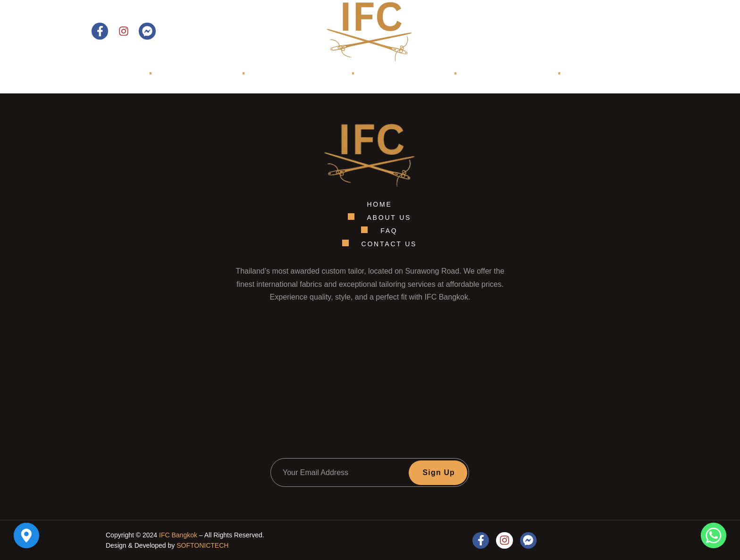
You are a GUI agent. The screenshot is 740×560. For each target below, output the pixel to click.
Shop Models (391, 73)
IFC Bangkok (178, 535)
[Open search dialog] (560, 31)
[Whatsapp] (714, 535)
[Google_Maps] (26, 535)
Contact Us (614, 31)
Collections (301, 73)
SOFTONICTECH (202, 545)
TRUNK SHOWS (491, 73)
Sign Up (439, 472)
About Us (199, 73)
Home (118, 73)
